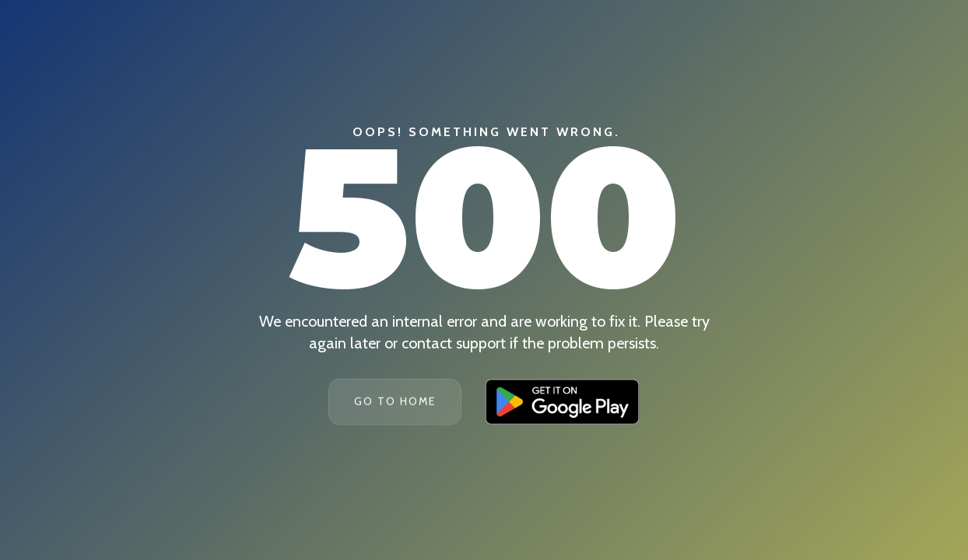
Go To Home (395, 401)
